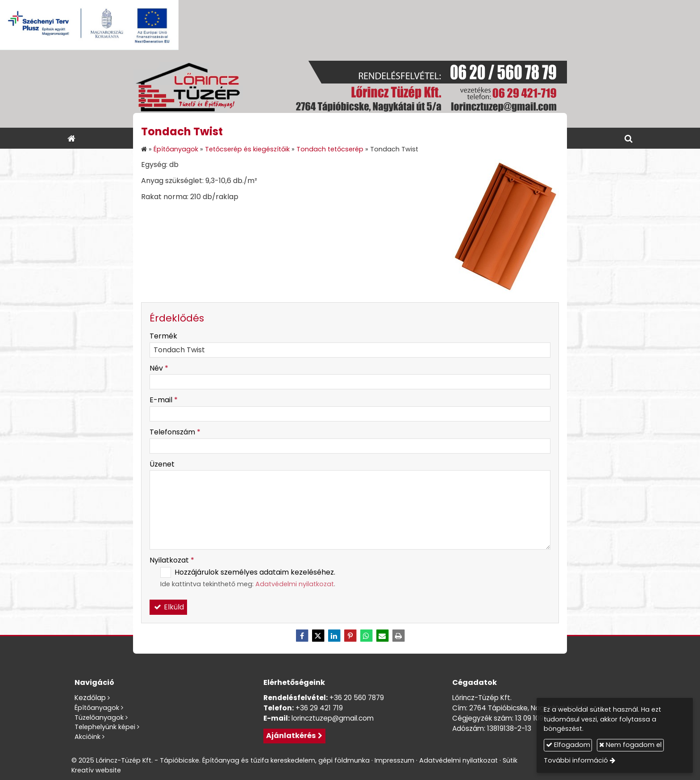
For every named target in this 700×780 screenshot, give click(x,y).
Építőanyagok (97, 708)
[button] (629, 138)
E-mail (164, 400)
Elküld (168, 607)
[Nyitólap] (350, 89)
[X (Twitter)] (318, 636)
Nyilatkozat (172, 560)
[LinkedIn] (334, 636)
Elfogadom (568, 745)
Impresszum (394, 760)
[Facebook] (302, 636)
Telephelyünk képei (105, 727)
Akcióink (87, 737)
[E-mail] (382, 636)
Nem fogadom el (630, 745)
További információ (576, 760)
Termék (163, 336)
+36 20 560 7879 (357, 698)
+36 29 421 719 (319, 708)
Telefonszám (175, 432)
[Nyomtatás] (398, 636)
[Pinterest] (350, 636)
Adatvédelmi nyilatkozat (295, 584)
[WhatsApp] (366, 636)
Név (159, 368)
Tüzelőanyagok (99, 717)
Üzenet (162, 464)
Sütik (510, 760)
